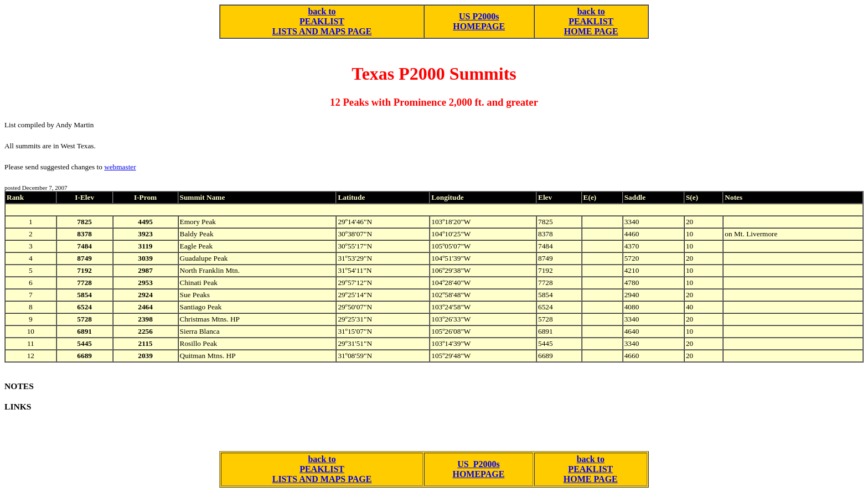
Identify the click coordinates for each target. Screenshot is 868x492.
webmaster (120, 167)
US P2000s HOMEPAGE (479, 21)
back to (591, 11)
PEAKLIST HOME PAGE (591, 26)
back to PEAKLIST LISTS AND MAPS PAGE (322, 21)
